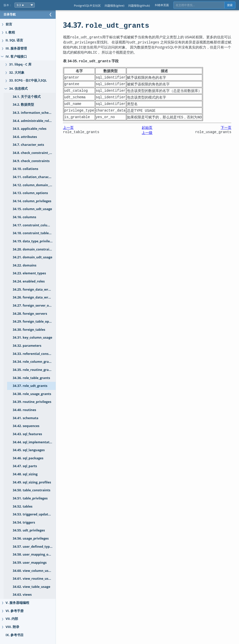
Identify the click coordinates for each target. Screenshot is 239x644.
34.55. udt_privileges (29, 530)
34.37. (116, 25)
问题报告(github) (139, 5)
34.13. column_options (30, 193)
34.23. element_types (29, 273)
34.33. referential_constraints (36, 354)
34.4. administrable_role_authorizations (39, 121)
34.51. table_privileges (30, 498)
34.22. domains (25, 265)
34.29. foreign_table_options (35, 321)
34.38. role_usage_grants (32, 394)
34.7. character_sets (28, 145)
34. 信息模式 (18, 89)
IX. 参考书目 (15, 635)
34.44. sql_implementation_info (37, 442)
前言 (9, 24)
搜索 (230, 5)
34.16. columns (25, 217)
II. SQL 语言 (14, 40)
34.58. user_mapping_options (36, 554)
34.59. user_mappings (30, 563)
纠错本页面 (162, 5)
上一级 (152, 132)
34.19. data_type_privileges (34, 241)
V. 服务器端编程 (17, 603)
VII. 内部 (12, 619)
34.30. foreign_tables (29, 330)
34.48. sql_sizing (25, 474)
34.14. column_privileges (32, 201)
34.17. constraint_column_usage (38, 225)
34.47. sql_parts (25, 466)
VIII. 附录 (12, 627)
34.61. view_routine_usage (33, 579)
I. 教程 (10, 32)
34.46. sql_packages (28, 458)
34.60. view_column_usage (33, 571)
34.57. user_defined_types (33, 547)
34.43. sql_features (27, 434)
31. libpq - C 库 (20, 64)
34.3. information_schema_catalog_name (39, 113)
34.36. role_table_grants (31, 378)
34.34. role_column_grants (33, 362)
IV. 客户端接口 (16, 57)
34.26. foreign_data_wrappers (36, 297)
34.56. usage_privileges (31, 538)
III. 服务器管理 (16, 48)
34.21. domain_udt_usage (33, 257)
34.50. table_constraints (31, 490)
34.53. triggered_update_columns (39, 514)
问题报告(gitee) (114, 5)
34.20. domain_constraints (34, 249)
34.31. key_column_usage (33, 337)
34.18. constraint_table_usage (36, 233)
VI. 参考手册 (15, 611)
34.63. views (22, 595)
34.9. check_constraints (31, 161)
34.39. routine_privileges (32, 402)
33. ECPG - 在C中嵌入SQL (28, 80)
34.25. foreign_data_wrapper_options (39, 289)
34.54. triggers (24, 522)
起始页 (152, 127)
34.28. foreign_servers (30, 314)
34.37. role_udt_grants (30, 386)
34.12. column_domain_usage (36, 185)
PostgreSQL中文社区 (87, 5)
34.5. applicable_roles (30, 129)
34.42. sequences (26, 426)
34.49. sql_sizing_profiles (32, 482)
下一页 (226, 127)
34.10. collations (25, 169)
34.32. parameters (27, 346)
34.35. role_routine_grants (33, 370)
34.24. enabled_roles (29, 281)
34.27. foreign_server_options (36, 305)
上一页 (78, 127)
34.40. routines (24, 410)
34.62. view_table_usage (31, 587)
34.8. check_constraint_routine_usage (39, 153)
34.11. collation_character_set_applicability (39, 177)
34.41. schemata (26, 418)
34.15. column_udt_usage (32, 209)
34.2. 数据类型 (23, 105)
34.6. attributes (25, 137)
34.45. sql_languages (29, 450)
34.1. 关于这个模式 (27, 97)
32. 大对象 (17, 73)
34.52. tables (23, 506)
